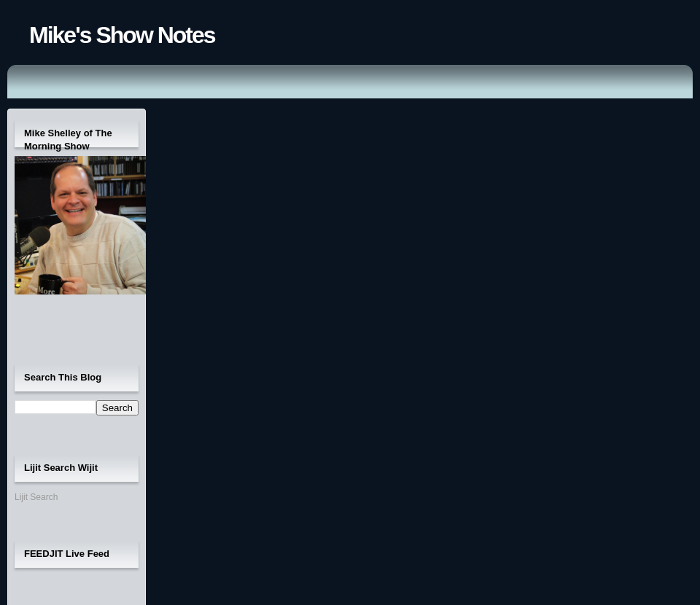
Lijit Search (36, 497)
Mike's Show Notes (122, 35)
